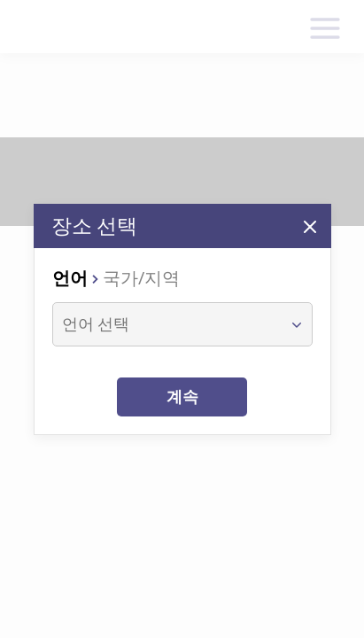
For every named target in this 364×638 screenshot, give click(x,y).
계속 (182, 397)
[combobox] (166, 324)
